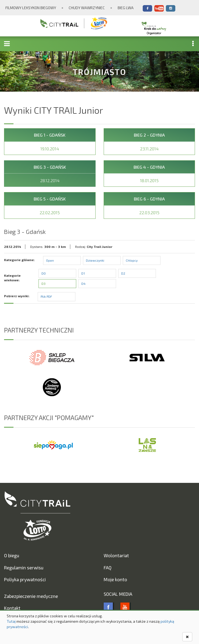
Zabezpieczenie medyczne (31, 596)
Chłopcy (132, 260)
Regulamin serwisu (24, 567)
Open (50, 260)
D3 (43, 283)
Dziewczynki (95, 260)
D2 (123, 273)
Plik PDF (46, 296)
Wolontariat (116, 555)
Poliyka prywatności (25, 579)
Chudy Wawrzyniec (87, 8)
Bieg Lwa (126, 8)
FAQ (108, 567)
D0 (44, 273)
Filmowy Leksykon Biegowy (31, 8)
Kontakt (12, 608)
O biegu (12, 555)
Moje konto (115, 579)
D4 (83, 283)
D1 (83, 273)
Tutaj (11, 621)
